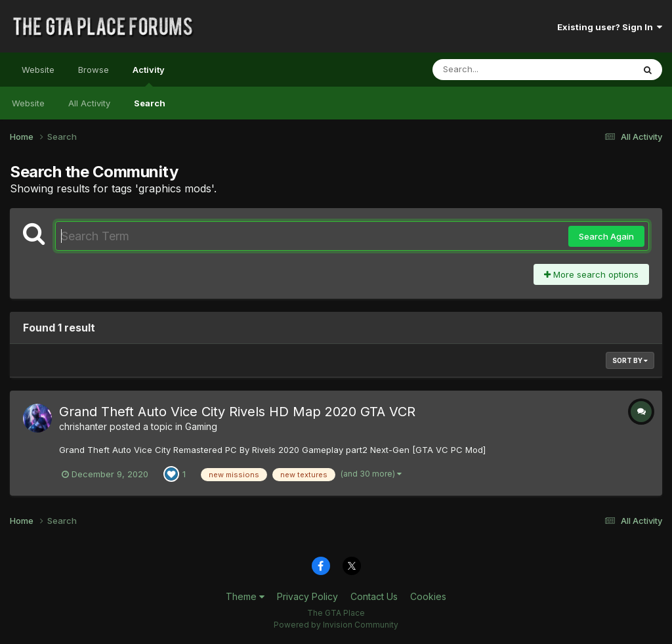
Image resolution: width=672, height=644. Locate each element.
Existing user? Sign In (610, 27)
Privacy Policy (307, 596)
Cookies (428, 596)
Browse (94, 70)
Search (150, 103)
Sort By (630, 360)
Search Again (606, 236)
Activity (149, 75)
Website (38, 70)
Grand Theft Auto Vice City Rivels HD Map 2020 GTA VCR (237, 412)
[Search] (497, 70)
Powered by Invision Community (336, 625)
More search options (591, 274)
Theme (245, 596)
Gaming (201, 426)
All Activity (89, 103)
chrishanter (83, 426)
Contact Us (374, 596)
